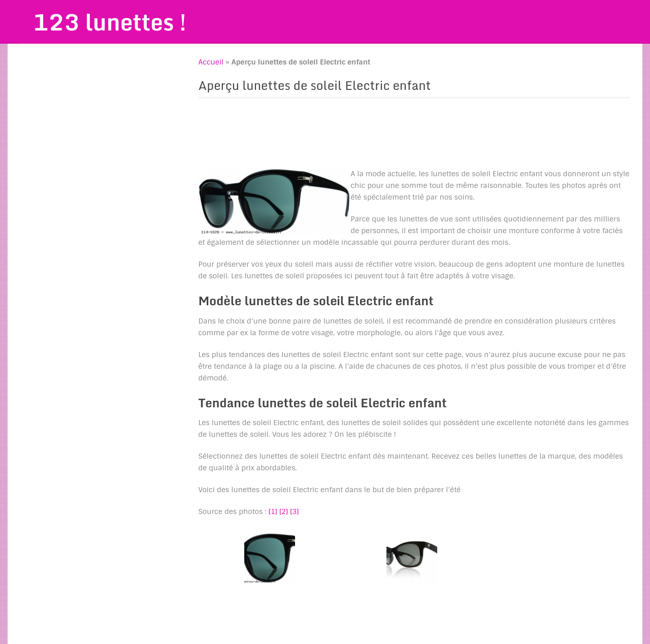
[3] (294, 511)
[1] (273, 511)
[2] (284, 511)
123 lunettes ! (110, 22)
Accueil (211, 62)
